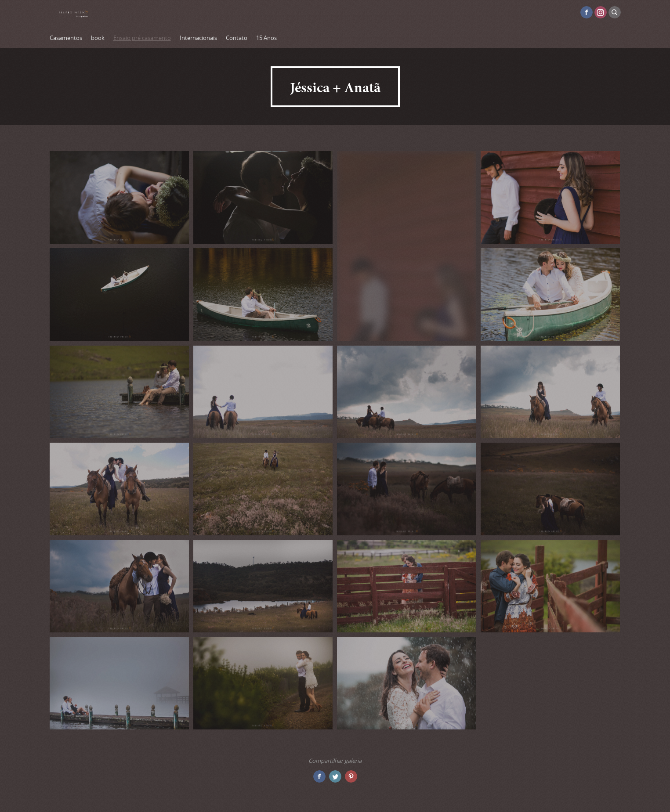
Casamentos (66, 38)
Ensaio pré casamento (142, 38)
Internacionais (198, 38)
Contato (237, 38)
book (98, 38)
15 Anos (266, 38)
